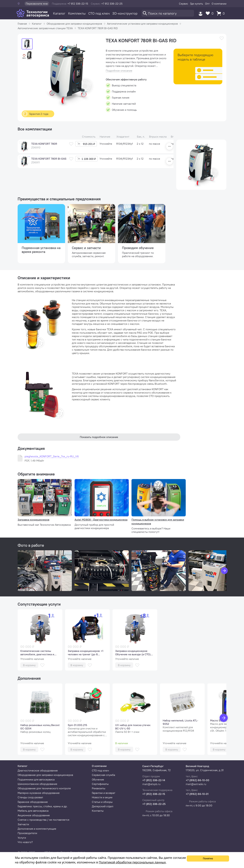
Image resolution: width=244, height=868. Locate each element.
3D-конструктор (125, 13)
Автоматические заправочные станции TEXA (45, 28)
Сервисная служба (103, 775)
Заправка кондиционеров (33, 520)
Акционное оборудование (34, 815)
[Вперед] (224, 718)
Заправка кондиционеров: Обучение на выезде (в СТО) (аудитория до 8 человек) (133, 653)
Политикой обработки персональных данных (132, 862)
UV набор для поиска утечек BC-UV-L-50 (133, 727)
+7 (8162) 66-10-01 (197, 794)
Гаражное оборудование (33, 802)
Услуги (22, 838)
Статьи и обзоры (102, 802)
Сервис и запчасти (86, 248)
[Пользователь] (201, 13)
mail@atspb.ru (151, 784)
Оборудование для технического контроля (44, 788)
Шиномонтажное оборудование (37, 784)
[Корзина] (221, 13)
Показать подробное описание (99, 437)
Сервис (184, 4)
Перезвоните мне (37, 4)
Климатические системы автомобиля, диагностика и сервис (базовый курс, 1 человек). (37, 653)
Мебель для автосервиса (33, 811)
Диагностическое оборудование (38, 770)
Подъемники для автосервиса (36, 779)
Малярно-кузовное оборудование (39, 793)
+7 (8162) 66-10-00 (197, 780)
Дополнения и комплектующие (37, 829)
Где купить (197, 4)
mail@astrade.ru (196, 784)
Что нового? (25, 842)
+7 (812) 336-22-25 (154, 804)
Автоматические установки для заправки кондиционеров (142, 24)
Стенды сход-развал (30, 797)
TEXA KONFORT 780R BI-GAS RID (98, 28)
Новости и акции (102, 797)
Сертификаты (100, 784)
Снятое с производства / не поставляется (43, 820)
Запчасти (23, 824)
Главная (22, 24)
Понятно (208, 858)
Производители (27, 833)
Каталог (59, 13)
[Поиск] (168, 13)
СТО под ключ (99, 13)
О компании (219, 4)
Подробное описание (119, 71)
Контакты (98, 811)
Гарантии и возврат (104, 793)
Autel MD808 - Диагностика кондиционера (101, 520)
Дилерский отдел (103, 806)
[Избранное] (210, 13)
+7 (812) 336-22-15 (154, 794)
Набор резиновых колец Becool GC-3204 (40, 727)
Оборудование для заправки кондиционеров (74, 24)
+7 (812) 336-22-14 (154, 780)
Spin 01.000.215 (77, 725)
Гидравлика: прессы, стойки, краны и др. (43, 806)
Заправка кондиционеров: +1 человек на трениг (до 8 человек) (86, 653)
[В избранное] (222, 38)
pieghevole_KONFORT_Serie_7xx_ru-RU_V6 (52, 456)
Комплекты (77, 13)
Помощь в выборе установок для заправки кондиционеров (158, 521)
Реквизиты (99, 788)
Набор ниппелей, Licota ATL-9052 (180, 722)
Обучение (98, 779)
